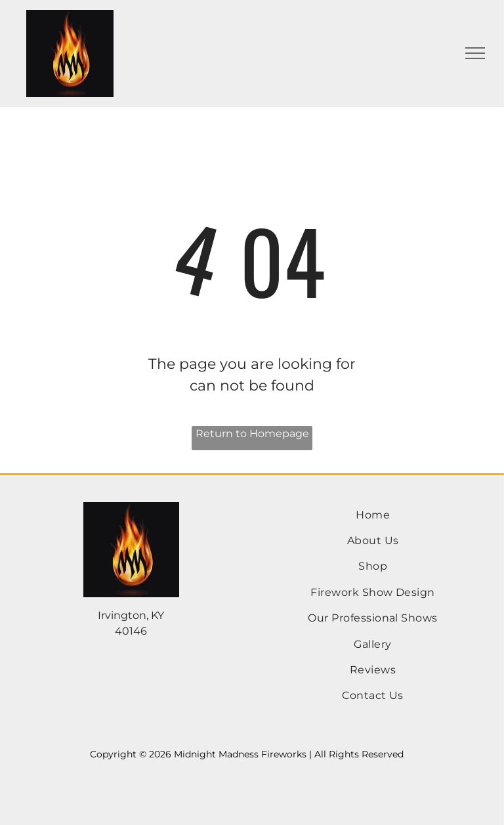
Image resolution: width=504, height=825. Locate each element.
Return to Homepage (252, 434)
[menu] (475, 53)
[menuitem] (373, 515)
